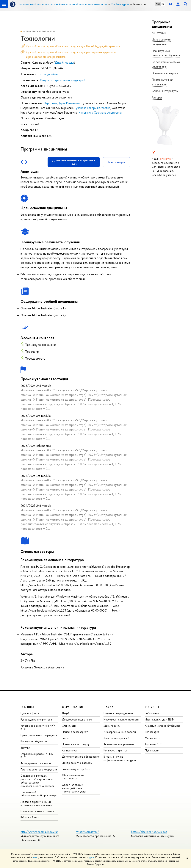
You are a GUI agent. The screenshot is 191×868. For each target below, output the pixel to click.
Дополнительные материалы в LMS (74, 162)
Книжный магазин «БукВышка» (163, 726)
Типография (152, 732)
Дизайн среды (64, 62)
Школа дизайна (48, 74)
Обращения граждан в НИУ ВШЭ (37, 755)
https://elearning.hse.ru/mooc (149, 832)
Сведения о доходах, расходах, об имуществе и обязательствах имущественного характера (37, 781)
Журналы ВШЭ (154, 744)
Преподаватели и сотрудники (39, 735)
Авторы (157, 97)
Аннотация (159, 33)
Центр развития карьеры (77, 763)
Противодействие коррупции (39, 769)
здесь (36, 857)
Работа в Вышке (30, 817)
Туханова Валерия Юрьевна (92, 108)
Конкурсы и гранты (115, 750)
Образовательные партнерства (73, 777)
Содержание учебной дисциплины (166, 64)
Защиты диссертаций (116, 738)
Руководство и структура (36, 719)
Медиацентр (153, 738)
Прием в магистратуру (76, 744)
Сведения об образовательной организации (39, 794)
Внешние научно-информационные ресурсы (120, 758)
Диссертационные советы (120, 732)
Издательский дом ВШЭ (159, 719)
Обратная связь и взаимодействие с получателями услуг (74, 788)
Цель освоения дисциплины (161, 42)
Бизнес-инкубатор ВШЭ (76, 769)
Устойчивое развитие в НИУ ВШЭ (38, 727)
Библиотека (152, 713)
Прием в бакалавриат (75, 732)
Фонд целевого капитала (36, 763)
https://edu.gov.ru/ (87, 832)
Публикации (152, 750)
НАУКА (109, 707)
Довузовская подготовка (77, 719)
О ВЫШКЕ (28, 707)
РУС (158, 4)
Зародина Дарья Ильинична (62, 103)
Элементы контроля (165, 73)
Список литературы (165, 91)
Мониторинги (112, 726)
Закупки (25, 748)
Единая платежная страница (37, 811)
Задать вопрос (116, 162)
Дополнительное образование (81, 757)
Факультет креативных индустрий (62, 80)
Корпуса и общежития (34, 741)
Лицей (66, 713)
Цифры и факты (30, 713)
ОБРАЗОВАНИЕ (73, 707)
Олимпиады (69, 726)
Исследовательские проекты (121, 719)
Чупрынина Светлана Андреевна (100, 112)
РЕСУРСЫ (152, 707)
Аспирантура (70, 750)
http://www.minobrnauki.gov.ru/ (39, 832)
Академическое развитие (119, 744)
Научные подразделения (118, 713)
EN (163, 4)
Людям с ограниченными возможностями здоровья (36, 803)
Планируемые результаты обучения (166, 53)
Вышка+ (66, 738)
